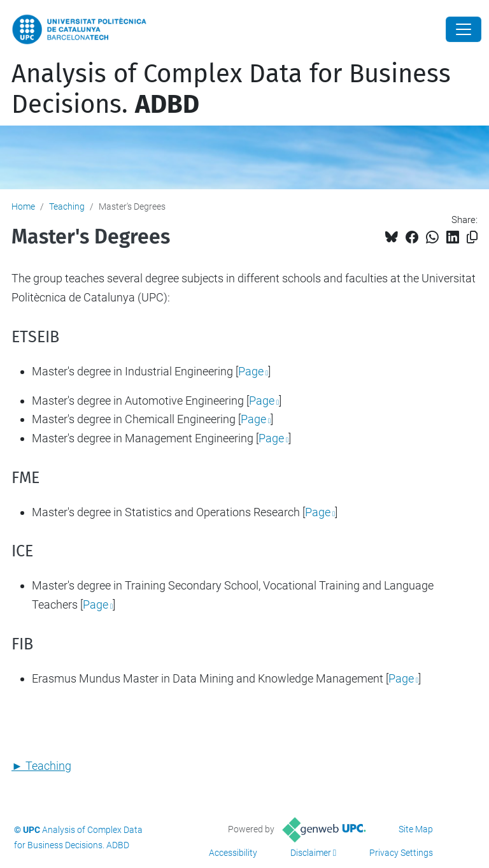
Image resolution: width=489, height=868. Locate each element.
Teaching (67, 206)
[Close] (464, 29)
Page (251, 371)
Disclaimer (311, 853)
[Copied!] (472, 237)
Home (23, 206)
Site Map (416, 829)
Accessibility (233, 853)
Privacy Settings (401, 853)
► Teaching (41, 766)
